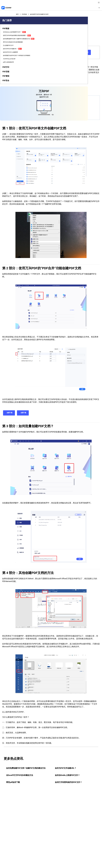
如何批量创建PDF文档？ (23, 112)
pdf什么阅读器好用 (6, 109)
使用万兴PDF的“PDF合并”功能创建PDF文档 (30, 108)
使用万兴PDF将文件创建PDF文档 (26, 104)
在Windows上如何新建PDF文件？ (6, 49)
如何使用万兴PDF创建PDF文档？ (44, 14)
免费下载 (71, 52)
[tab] (7, 44)
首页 (18, 14)
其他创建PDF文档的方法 (23, 116)
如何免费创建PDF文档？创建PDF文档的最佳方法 (6, 66)
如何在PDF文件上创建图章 (6, 91)
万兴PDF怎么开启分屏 (6, 105)
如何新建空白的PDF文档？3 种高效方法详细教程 (6, 98)
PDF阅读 (26, 14)
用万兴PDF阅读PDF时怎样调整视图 (6, 74)
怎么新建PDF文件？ (6, 80)
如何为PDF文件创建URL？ (6, 86)
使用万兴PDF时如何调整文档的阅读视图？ (6, 56)
